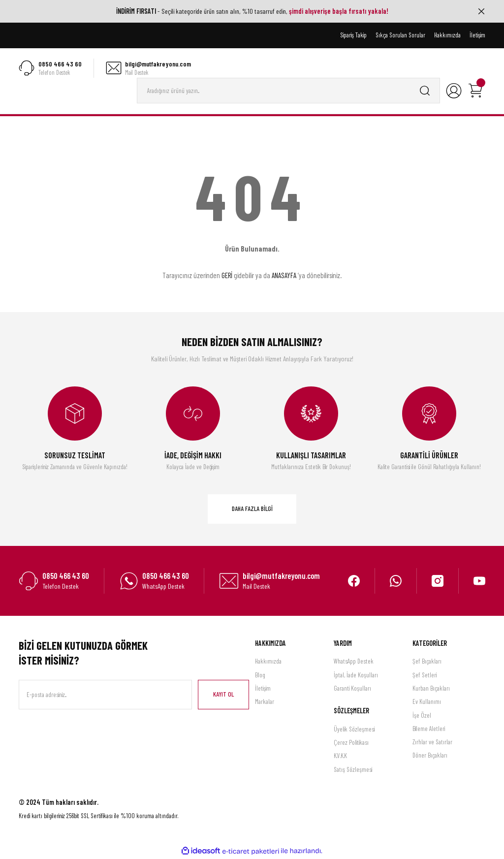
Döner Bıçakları (430, 756)
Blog (260, 675)
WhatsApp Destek (354, 662)
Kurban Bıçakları (431, 689)
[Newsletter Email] (105, 695)
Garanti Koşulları (352, 689)
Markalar (265, 702)
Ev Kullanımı (427, 702)
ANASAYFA (284, 276)
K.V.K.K (340, 757)
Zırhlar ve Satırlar (432, 743)
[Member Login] (454, 91)
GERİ (227, 276)
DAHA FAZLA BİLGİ (252, 509)
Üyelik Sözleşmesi (354, 730)
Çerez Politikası (351, 743)
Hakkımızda (268, 662)
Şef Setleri (425, 675)
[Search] (288, 91)
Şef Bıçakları (427, 662)
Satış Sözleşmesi (353, 770)
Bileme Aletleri (429, 729)
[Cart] (475, 91)
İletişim (263, 689)
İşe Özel (422, 716)
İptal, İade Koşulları (356, 675)
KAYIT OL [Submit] (223, 695)
